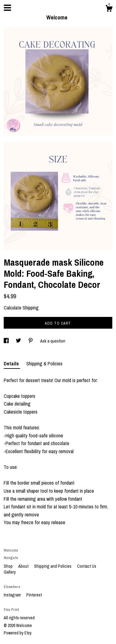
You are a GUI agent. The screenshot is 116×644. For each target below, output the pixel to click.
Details (12, 364)
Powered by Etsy (18, 633)
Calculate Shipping (21, 308)
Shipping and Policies (53, 566)
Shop (9, 566)
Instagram (13, 595)
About (24, 566)
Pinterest (34, 595)
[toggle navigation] (7, 8)
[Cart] (109, 9)
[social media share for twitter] (19, 341)
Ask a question (53, 341)
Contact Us (87, 566)
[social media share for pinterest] (31, 341)
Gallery (10, 572)
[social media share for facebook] (7, 341)
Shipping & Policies (44, 364)
